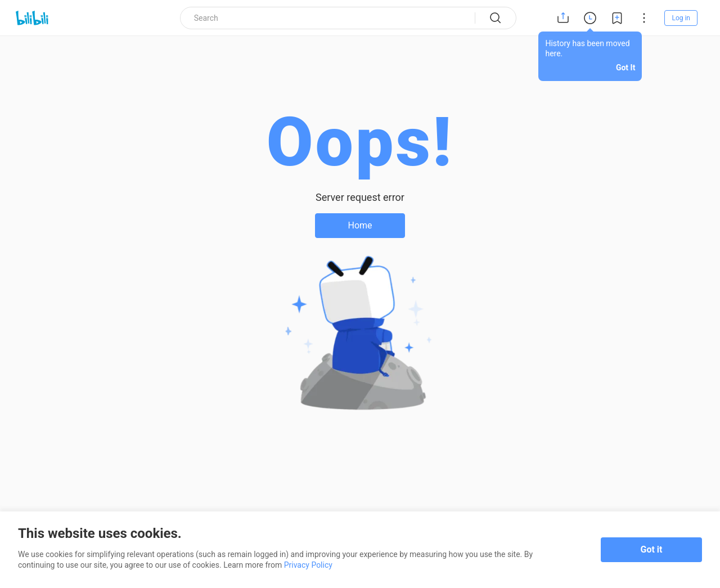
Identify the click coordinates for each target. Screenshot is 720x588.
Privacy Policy (308, 565)
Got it (652, 549)
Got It (626, 68)
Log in (681, 18)
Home (360, 225)
